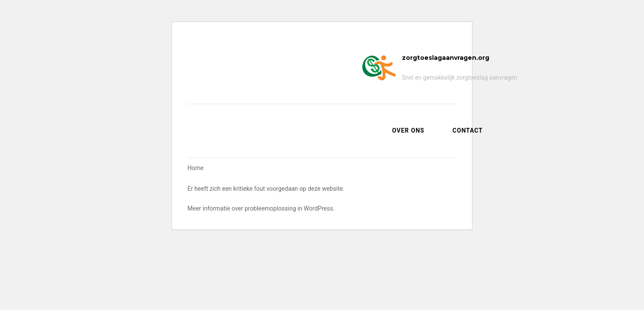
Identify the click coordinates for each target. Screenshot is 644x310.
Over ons (408, 130)
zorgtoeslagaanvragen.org (446, 58)
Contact (468, 130)
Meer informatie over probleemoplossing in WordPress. (261, 208)
